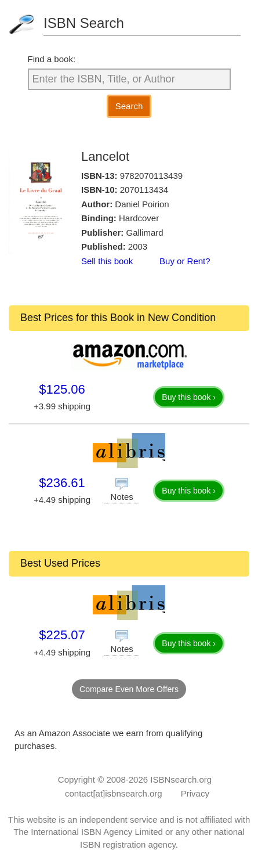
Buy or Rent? (185, 261)
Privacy (195, 793)
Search (129, 106)
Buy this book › (189, 397)
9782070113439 (151, 176)
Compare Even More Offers (129, 689)
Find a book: (52, 59)
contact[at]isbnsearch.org (114, 793)
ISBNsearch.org (181, 779)
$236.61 (62, 483)
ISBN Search (84, 23)
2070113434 (144, 190)
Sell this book (107, 261)
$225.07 (62, 635)
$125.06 (62, 389)
